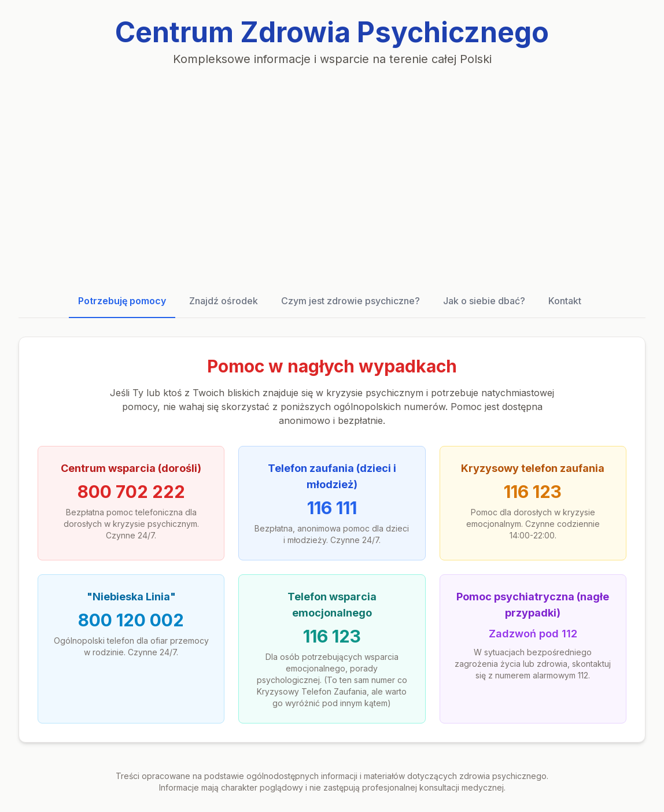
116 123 (533, 492)
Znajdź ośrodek (224, 301)
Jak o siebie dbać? (484, 301)
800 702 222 (131, 492)
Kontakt (565, 301)
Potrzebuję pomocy (122, 301)
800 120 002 (131, 620)
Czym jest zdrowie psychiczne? (351, 301)
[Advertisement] (332, 176)
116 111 (332, 508)
